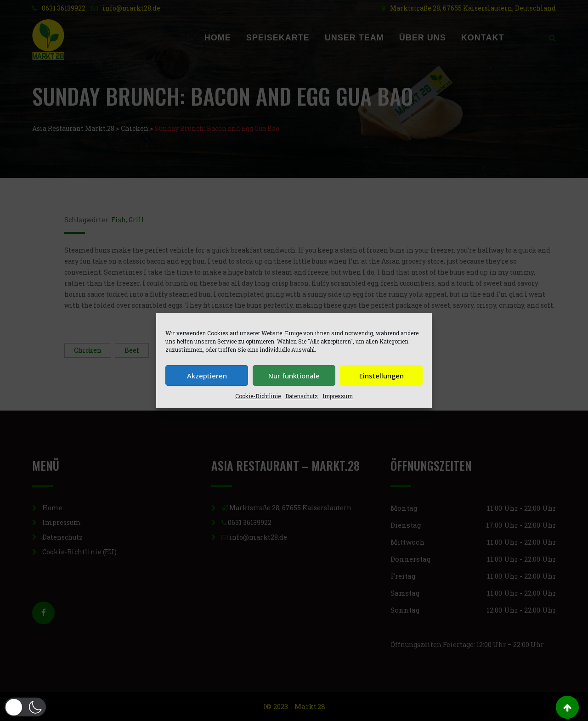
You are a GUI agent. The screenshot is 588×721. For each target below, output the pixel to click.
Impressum (338, 396)
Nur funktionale (294, 376)
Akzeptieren (207, 376)
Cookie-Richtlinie (258, 396)
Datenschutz (302, 396)
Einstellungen (382, 376)
